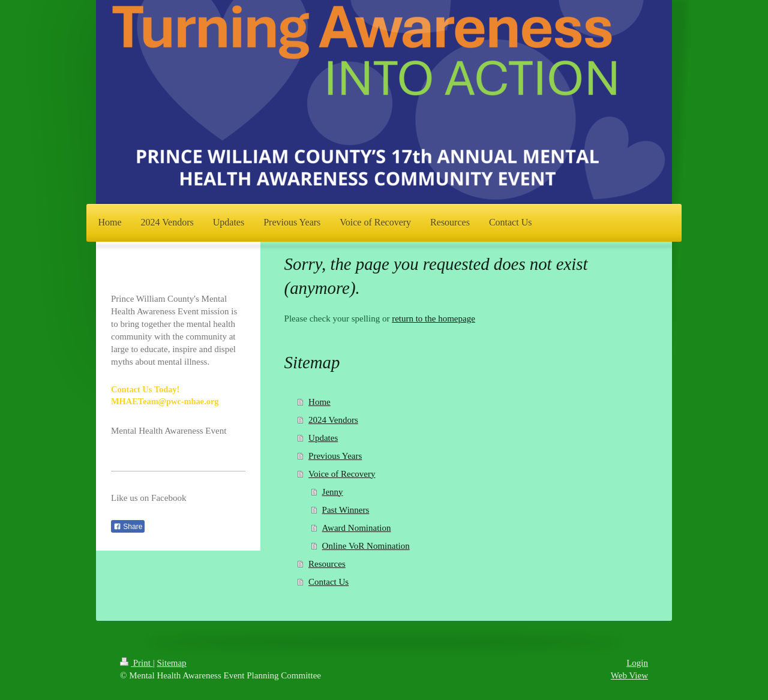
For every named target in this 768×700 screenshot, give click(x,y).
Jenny (333, 492)
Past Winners (346, 510)
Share (128, 527)
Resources (327, 564)
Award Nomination (357, 528)
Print (136, 663)
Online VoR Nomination (366, 546)
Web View (629, 675)
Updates (323, 438)
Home (319, 402)
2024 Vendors (333, 420)
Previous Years (335, 456)
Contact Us (328, 582)
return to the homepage (433, 319)
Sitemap (171, 663)
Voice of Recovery (342, 474)
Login (637, 663)
